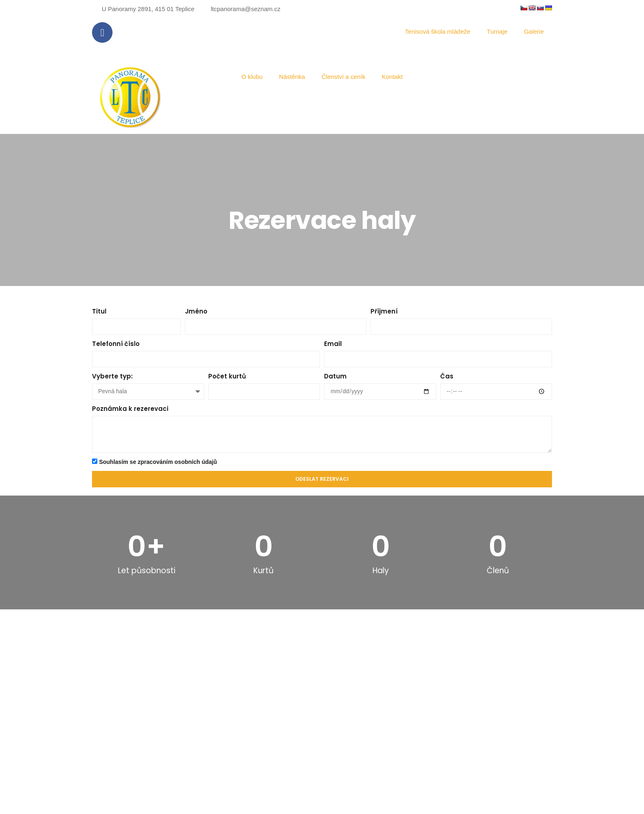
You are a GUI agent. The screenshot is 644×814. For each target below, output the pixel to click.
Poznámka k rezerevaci (130, 409)
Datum (335, 376)
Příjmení (384, 311)
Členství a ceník (344, 77)
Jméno (196, 311)
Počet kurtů (227, 376)
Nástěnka (292, 77)
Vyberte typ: (112, 376)
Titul (99, 311)
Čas (447, 376)
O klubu (252, 77)
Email (333, 344)
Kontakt (392, 77)
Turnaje (497, 31)
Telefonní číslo (116, 344)
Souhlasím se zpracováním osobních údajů (158, 462)
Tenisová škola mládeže (438, 31)
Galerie (534, 31)
